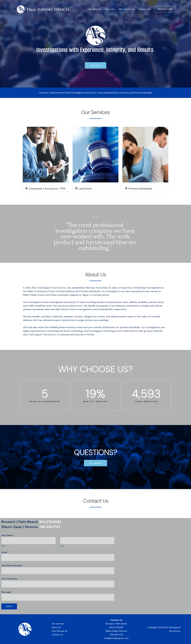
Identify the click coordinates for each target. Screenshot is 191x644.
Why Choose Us (126, 9)
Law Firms (85, 189)
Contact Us (144, 9)
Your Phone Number (12, 565)
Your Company (9, 579)
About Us (110, 9)
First (3, 546)
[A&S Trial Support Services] (43, 9)
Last (62, 546)
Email (5, 552)
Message (6, 592)
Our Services (95, 9)
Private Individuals (140, 189)
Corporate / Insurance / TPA (47, 189)
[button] (46, 189)
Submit (9, 606)
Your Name (8, 535)
